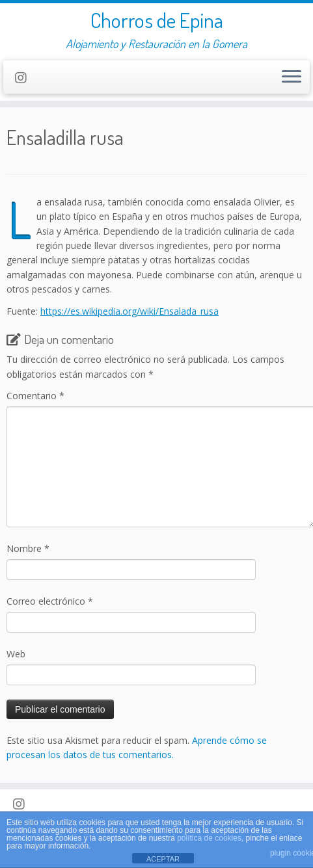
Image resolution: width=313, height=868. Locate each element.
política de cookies (209, 838)
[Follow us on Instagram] (25, 78)
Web (16, 654)
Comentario (35, 396)
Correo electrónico (50, 601)
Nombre (28, 548)
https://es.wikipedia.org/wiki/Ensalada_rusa (129, 311)
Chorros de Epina (157, 20)
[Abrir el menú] (292, 77)
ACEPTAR (163, 859)
